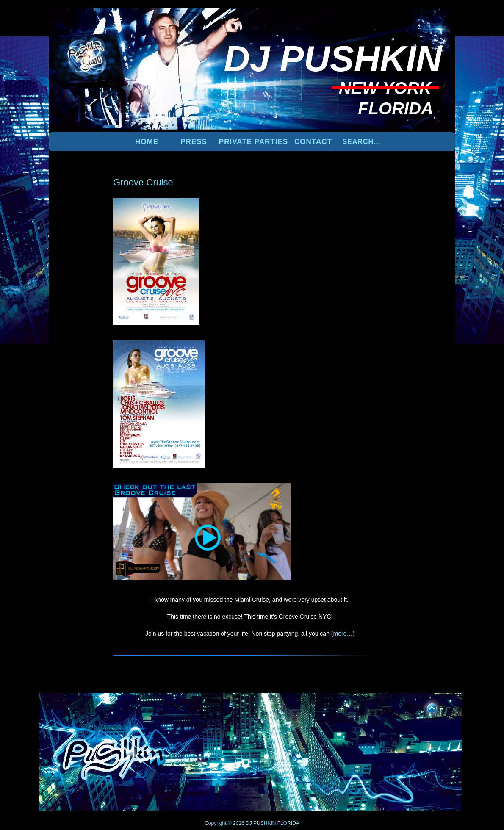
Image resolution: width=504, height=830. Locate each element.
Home (147, 142)
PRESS (194, 142)
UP (426, 707)
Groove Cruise (143, 182)
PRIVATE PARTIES (253, 142)
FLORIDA (288, 823)
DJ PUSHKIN (260, 823)
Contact (313, 142)
